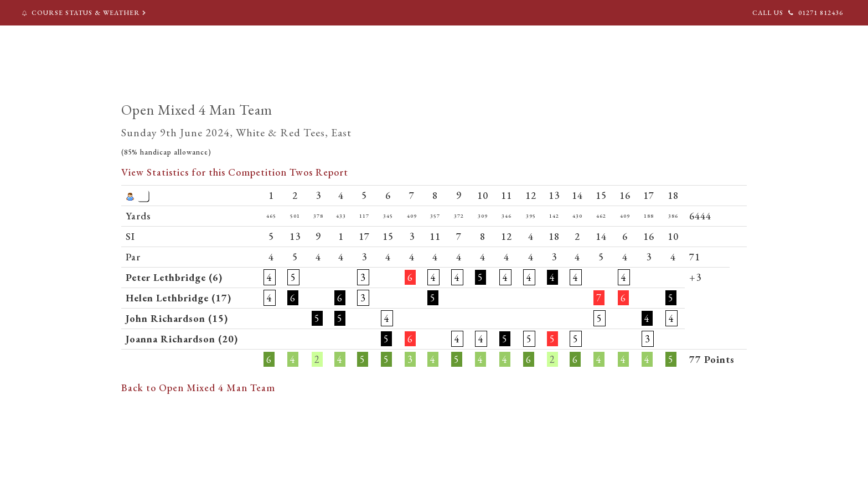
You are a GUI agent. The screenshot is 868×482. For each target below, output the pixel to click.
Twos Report (319, 172)
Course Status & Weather (85, 13)
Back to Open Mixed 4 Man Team (198, 388)
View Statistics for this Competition (204, 172)
